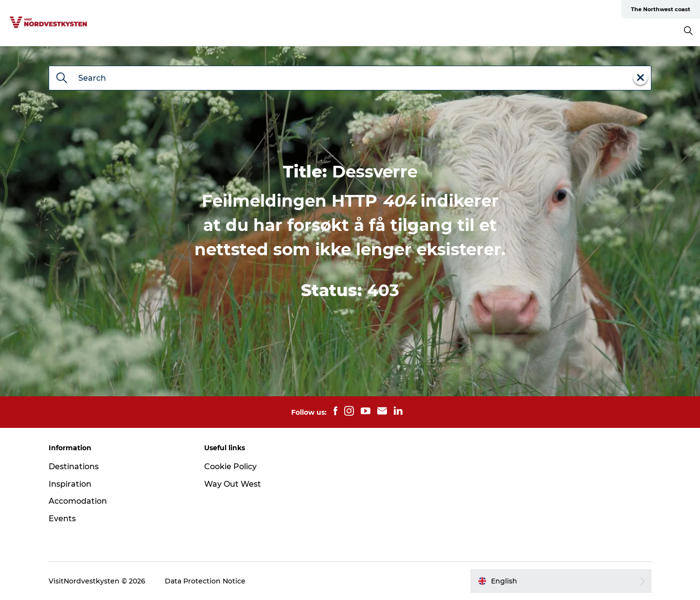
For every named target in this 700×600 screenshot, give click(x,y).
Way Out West (233, 484)
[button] (561, 581)
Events (62, 519)
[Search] (62, 79)
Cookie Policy (230, 467)
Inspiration (70, 484)
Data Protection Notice (205, 581)
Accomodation (78, 501)
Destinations (74, 467)
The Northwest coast (661, 9)
